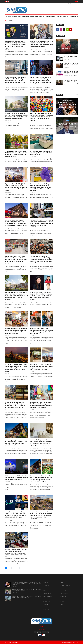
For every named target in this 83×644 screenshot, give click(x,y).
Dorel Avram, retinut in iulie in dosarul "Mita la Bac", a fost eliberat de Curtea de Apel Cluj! (71, 82)
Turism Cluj (59, 16)
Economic (32, 16)
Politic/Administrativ (23, 16)
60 (24, 568)
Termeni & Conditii (75, 642)
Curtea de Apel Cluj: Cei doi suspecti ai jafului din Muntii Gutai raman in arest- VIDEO (71, 65)
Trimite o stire (19, 4)
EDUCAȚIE (11, 16)
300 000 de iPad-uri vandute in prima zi (71, 57)
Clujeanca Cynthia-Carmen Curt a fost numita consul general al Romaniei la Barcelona (67, 49)
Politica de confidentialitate (65, 642)
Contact (13, 4)
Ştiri (6, 16)
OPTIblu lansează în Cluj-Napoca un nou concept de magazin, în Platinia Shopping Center (41, 153)
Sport (40, 16)
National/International (49, 16)
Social (15, 16)
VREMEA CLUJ (66, 16)
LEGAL (37, 16)
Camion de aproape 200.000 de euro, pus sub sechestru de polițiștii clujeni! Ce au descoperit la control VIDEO (26, 597)
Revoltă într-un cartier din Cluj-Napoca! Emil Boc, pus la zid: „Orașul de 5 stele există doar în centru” (31, 1)
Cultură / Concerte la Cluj (67, 100)
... (21, 568)
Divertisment (73, 16)
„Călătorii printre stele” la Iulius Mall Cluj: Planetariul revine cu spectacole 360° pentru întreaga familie (16, 478)
